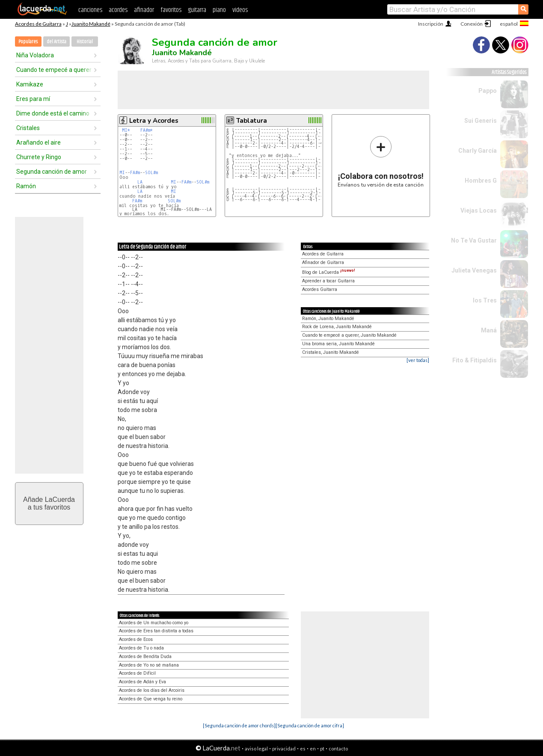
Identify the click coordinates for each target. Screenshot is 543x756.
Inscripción (431, 24)
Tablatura (252, 121)
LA (140, 182)
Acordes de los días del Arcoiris (152, 690)
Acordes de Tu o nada (141, 648)
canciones (90, 10)
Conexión (472, 24)
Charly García (478, 151)
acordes (118, 10)
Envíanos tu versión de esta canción (381, 162)
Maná (489, 330)
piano (219, 10)
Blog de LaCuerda (329, 272)
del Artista (56, 42)
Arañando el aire (39, 142)
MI (122, 173)
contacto (338, 749)
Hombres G (481, 181)
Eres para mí (33, 99)
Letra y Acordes (154, 121)
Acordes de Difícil (137, 673)
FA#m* (147, 130)
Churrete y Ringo (39, 157)
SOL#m (151, 173)
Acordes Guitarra (320, 289)
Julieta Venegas (474, 270)
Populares (28, 42)
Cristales (28, 128)
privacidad (284, 749)
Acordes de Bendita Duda (145, 657)
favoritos (171, 10)
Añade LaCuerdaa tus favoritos (49, 503)
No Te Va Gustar (474, 240)
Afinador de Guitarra (323, 262)
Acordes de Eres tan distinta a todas (156, 631)
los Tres (485, 300)
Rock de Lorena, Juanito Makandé (337, 327)
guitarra (197, 10)
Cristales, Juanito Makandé (331, 352)
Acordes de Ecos (136, 639)
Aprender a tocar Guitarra (328, 281)
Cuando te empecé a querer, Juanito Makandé (349, 335)
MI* (126, 130)
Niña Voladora (35, 55)
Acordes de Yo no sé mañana (149, 665)
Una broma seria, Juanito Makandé (338, 344)
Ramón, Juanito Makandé (328, 319)
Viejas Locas (479, 210)
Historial (85, 42)
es (303, 749)
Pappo (488, 91)
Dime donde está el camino (53, 113)
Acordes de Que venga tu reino (151, 699)
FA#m (135, 173)
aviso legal (256, 749)
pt (322, 749)
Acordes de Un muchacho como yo (154, 623)
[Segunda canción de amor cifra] (310, 725)
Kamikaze (30, 84)
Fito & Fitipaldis (475, 360)
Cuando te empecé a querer (54, 70)
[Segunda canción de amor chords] (239, 725)
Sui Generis (481, 121)
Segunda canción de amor (52, 172)
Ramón (26, 186)
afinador (144, 10)
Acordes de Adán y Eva (142, 682)
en (313, 749)
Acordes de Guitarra (38, 24)
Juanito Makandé (91, 24)
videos (240, 10)
